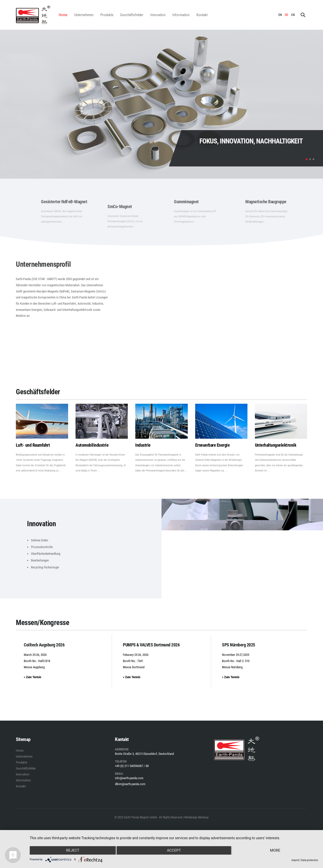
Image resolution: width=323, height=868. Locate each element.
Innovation (158, 15)
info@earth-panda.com (129, 778)
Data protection (310, 860)
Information (181, 15)
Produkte (107, 15)
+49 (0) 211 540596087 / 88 (132, 766)
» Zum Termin (32, 677)
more (275, 850)
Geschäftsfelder (132, 15)
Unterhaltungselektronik (276, 445)
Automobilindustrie (92, 445)
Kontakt (202, 15)
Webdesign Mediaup (196, 817)
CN (293, 15)
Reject (73, 850)
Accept (174, 850)
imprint (295, 860)
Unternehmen (84, 15)
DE (286, 15)
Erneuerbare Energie (213, 445)
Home (63, 15)
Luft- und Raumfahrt (33, 445)
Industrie (143, 445)
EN (280, 15)
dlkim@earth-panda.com (130, 784)
